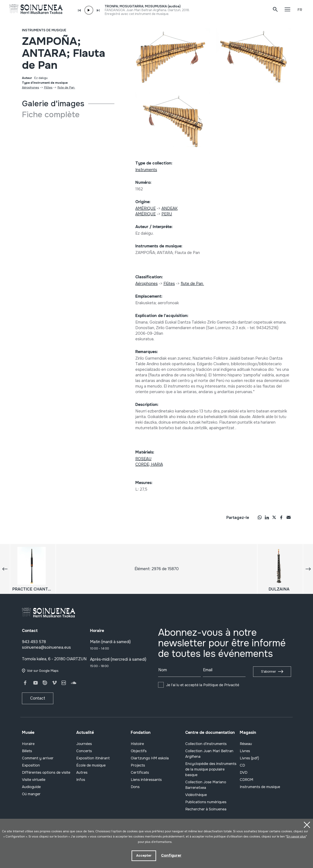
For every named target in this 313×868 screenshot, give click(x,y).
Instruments (146, 170)
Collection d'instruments (206, 744)
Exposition (31, 765)
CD (242, 765)
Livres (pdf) (249, 758)
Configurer (171, 855)
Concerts (84, 751)
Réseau (246, 744)
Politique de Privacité (221, 685)
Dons (135, 787)
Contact (38, 698)
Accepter (144, 856)
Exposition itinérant (93, 758)
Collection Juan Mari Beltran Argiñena (209, 754)
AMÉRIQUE (146, 208)
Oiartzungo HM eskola (150, 758)
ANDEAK (170, 208)
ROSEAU (143, 459)
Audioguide (31, 787)
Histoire (137, 744)
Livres (245, 751)
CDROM (247, 780)
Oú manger (31, 794)
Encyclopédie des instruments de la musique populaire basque (211, 769)
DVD (244, 773)
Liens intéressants (146, 780)
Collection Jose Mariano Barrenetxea (206, 785)
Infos (81, 780)
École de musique (91, 765)
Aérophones (31, 88)
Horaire (28, 744)
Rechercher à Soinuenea (206, 809)
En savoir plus (296, 836)
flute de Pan (66, 88)
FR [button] (300, 10)
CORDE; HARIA (149, 464)
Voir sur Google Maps (43, 671)
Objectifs (139, 751)
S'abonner (268, 672)
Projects (138, 765)
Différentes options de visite (46, 773)
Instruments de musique (44, 30)
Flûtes (48, 88)
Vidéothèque (196, 795)
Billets (27, 751)
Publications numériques (206, 802)
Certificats (140, 773)
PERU (167, 214)
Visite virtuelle (34, 780)
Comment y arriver (38, 758)
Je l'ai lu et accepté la (203, 685)
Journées (84, 744)
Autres (82, 773)
